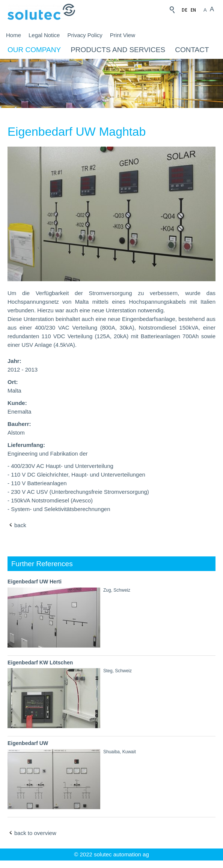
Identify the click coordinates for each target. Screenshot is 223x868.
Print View (123, 35)
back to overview (35, 833)
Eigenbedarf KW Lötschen (40, 663)
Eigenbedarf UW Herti (35, 582)
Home (14, 35)
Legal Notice (44, 35)
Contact (192, 50)
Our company (34, 50)
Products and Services (118, 50)
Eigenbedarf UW (28, 743)
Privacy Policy (85, 35)
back (20, 525)
